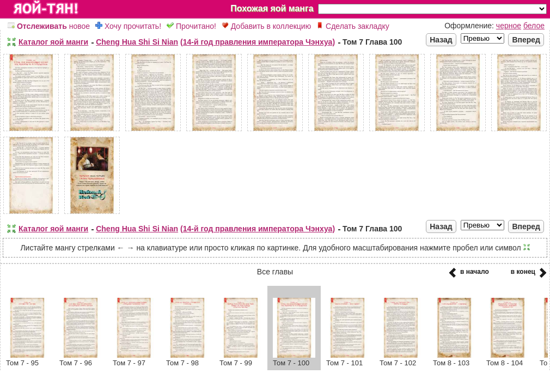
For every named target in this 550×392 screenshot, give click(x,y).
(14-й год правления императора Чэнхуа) (258, 42)
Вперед (526, 40)
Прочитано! (191, 26)
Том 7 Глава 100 (372, 42)
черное (509, 26)
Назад (441, 40)
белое (534, 26)
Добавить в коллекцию (266, 26)
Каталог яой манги (53, 42)
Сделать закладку (353, 26)
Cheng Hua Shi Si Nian (137, 42)
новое (49, 26)
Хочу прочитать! (128, 26)
